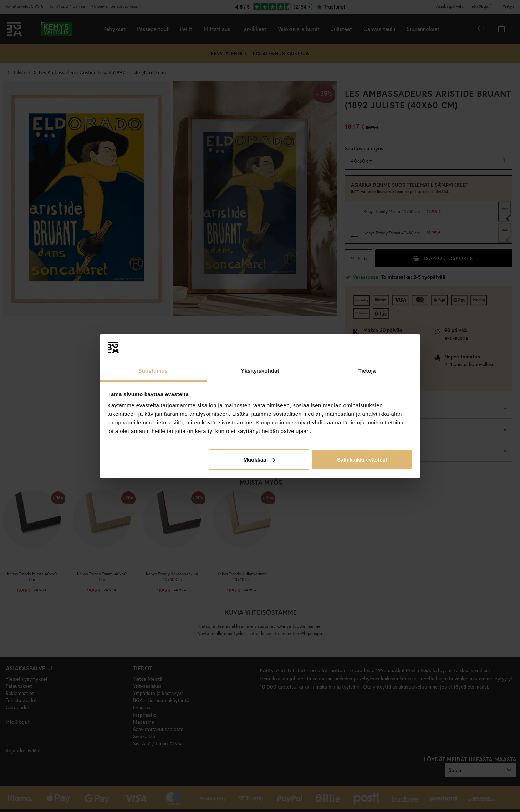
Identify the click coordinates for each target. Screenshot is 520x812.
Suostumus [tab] (153, 371)
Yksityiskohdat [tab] (260, 371)
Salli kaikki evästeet (362, 460)
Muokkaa (259, 460)
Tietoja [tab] (367, 371)
